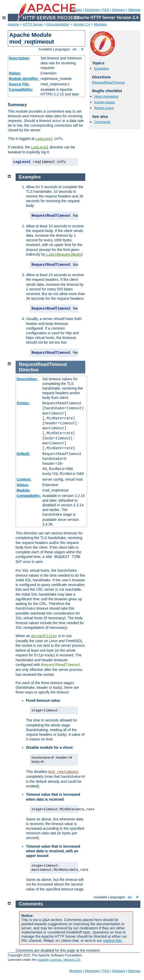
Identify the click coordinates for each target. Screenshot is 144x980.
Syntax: (23, 403)
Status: (15, 73)
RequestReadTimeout (108, 82)
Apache (14, 24)
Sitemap (134, 10)
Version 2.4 (82, 24)
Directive (29, 370)
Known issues (104, 102)
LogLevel (44, 139)
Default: (23, 454)
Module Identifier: (24, 79)
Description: (19, 58)
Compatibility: (21, 90)
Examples (102, 68)
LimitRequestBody (64, 255)
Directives (92, 10)
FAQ (106, 10)
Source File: (19, 84)
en (75, 49)
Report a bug (104, 108)
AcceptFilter (44, 636)
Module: (24, 490)
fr (83, 49)
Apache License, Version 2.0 (59, 960)
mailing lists (112, 941)
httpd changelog (106, 96)
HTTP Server (33, 24)
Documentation (58, 24)
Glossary (118, 10)
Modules (100, 24)
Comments (102, 122)
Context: (24, 479)
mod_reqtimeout (64, 772)
